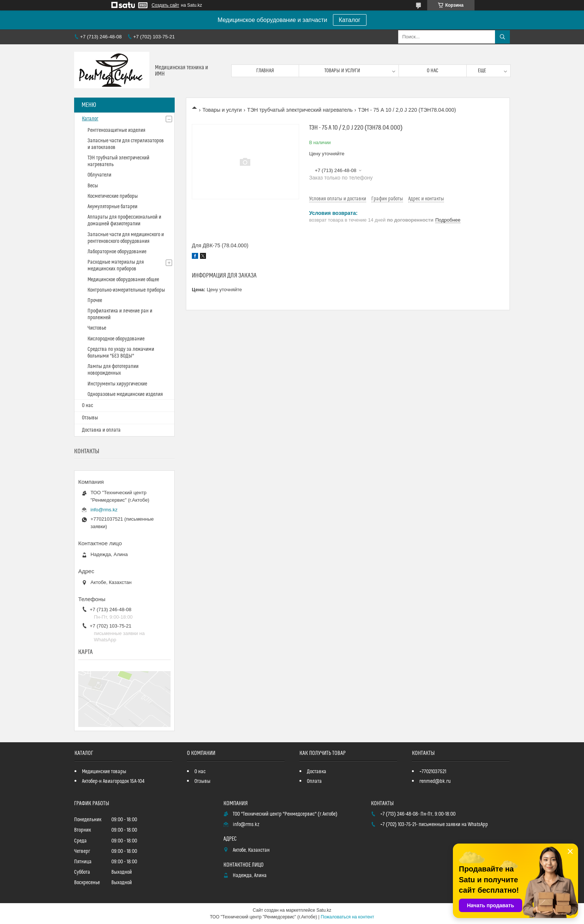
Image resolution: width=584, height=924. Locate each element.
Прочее (95, 301)
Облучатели (99, 175)
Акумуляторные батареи (112, 207)
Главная (265, 71)
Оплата (314, 781)
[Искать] (502, 37)
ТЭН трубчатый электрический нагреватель (300, 110)
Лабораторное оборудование (117, 252)
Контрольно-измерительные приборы (126, 290)
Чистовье (97, 328)
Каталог (350, 20)
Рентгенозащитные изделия (116, 130)
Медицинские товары (104, 772)
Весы (93, 186)
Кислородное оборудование (116, 339)
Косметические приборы (113, 196)
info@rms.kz (104, 510)
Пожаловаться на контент (347, 917)
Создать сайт (165, 5)
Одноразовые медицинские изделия (125, 394)
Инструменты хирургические (117, 384)
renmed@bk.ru (435, 781)
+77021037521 (433, 772)
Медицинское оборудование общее (123, 280)
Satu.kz (324, 910)
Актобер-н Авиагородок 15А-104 (113, 781)
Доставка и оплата (101, 430)
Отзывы (90, 418)
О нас (433, 71)
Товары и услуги (342, 71)
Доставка (317, 772)
